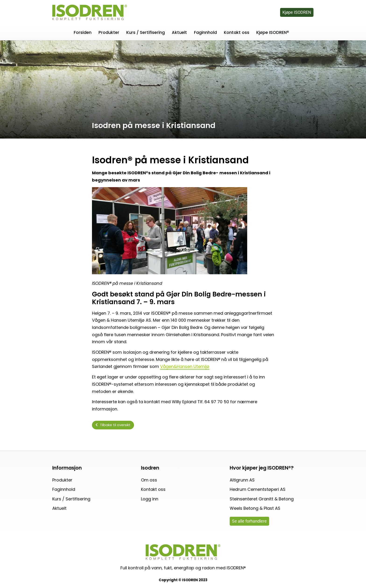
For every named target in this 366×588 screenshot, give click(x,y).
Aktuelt (179, 32)
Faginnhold (205, 32)
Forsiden (83, 32)
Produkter (109, 32)
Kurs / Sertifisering (146, 32)
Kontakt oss (237, 32)
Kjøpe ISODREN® (273, 32)
